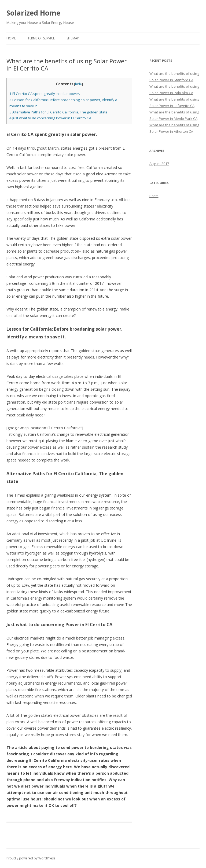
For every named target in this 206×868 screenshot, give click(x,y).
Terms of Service (41, 38)
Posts (154, 196)
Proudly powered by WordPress (31, 858)
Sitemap (73, 38)
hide (78, 84)
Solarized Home (33, 13)
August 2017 (159, 164)
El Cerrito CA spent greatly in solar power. (45, 94)
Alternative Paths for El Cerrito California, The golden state (58, 112)
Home (11, 38)
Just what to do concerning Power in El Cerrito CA (50, 118)
